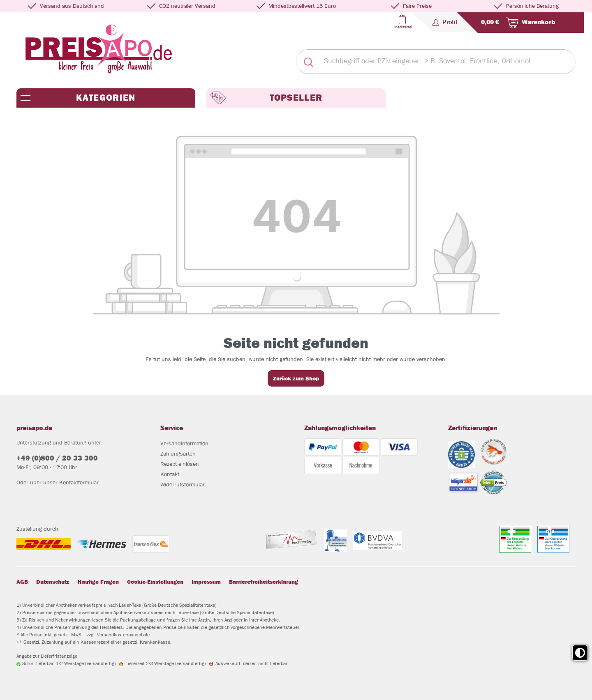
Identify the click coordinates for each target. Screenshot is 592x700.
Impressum (206, 582)
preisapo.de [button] (34, 428)
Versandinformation (184, 443)
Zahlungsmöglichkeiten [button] (340, 428)
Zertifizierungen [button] (473, 428)
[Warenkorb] (516, 23)
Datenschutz (53, 582)
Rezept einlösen (180, 464)
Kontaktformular (79, 482)
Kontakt (170, 474)
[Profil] (445, 22)
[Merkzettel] (402, 22)
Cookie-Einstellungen (155, 582)
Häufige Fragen (98, 582)
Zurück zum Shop (296, 378)
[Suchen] (308, 62)
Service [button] (172, 428)
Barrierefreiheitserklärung (264, 582)
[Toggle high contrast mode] (580, 653)
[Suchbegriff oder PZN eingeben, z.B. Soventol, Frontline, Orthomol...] (448, 62)
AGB (22, 582)
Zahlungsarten (178, 454)
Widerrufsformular (183, 484)
